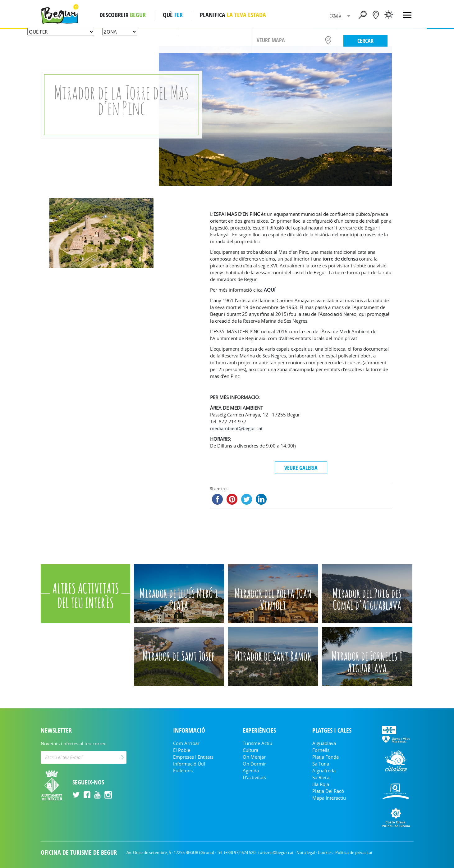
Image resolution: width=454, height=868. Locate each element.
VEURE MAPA (271, 40)
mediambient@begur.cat (236, 428)
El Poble (182, 750)
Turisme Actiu (257, 743)
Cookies (325, 852)
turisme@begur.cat (276, 852)
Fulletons (183, 770)
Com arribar (186, 743)
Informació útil (189, 764)
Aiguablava (324, 743)
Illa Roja (321, 784)
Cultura (250, 750)
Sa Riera (321, 777)
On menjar (254, 757)
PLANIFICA (233, 15)
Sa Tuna (321, 764)
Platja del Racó (328, 791)
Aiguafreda (324, 770)
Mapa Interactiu (329, 798)
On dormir (254, 764)
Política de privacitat (354, 852)
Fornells (321, 750)
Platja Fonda (326, 757)
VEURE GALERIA (301, 468)
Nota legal (306, 852)
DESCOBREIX (123, 15)
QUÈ (173, 15)
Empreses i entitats (193, 757)
